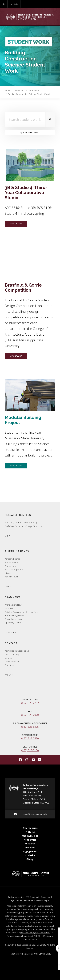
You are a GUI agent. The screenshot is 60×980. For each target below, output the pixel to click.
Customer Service (16, 897)
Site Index (10, 665)
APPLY (9, 675)
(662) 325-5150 (30, 750)
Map (8, 658)
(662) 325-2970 (30, 715)
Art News (9, 608)
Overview (18, 91)
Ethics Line (46, 897)
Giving (30, 859)
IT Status (30, 832)
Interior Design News (15, 615)
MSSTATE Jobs (30, 836)
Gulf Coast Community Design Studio (24, 526)
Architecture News (14, 605)
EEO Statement (32, 897)
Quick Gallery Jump (29, 133)
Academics (30, 840)
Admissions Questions (17, 651)
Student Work (32, 91)
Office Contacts (12, 662)
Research (30, 844)
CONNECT (10, 633)
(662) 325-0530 (30, 738)
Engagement (30, 851)
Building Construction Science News (22, 612)
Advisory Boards (12, 559)
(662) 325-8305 (30, 727)
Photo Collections (13, 619)
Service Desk (45, 954)
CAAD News (13, 597)
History (8, 573)
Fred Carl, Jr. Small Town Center (21, 523)
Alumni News (11, 566)
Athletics (30, 855)
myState (14, 4)
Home (8, 91)
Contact (11, 643)
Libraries (30, 848)
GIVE (8, 587)
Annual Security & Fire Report (37, 900)
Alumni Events (11, 562)
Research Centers (18, 515)
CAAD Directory (12, 654)
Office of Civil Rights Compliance (35, 933)
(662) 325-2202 (30, 703)
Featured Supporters (15, 569)
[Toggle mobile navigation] (56, 4)
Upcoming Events (13, 623)
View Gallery (19, 223)
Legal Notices (16, 900)
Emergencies (30, 828)
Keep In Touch (12, 577)
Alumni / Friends (17, 551)
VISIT (8, 536)
